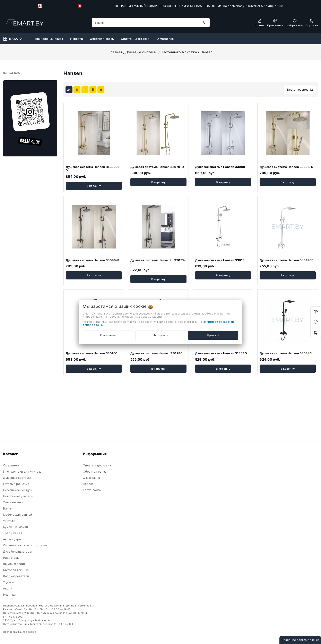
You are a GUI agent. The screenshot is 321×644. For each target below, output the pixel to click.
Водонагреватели (16, 576)
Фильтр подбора (20, 76)
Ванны (8, 508)
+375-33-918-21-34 (96, 6)
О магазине (166, 39)
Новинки (10, 594)
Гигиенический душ (18, 490)
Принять (213, 335)
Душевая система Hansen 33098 (220, 167)
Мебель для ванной (18, 515)
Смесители (12, 465)
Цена (12, 110)
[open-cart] (312, 23)
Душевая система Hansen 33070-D (157, 167)
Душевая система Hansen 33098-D (286, 167)
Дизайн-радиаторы (18, 551)
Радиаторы (12, 558)
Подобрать (18, 331)
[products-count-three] (85, 90)
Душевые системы (141, 52)
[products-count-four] (77, 90)
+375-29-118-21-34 (55, 6)
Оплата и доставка (136, 39)
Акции (8, 588)
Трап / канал (13, 533)
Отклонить (108, 335)
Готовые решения (17, 484)
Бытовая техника (16, 570)
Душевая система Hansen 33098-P (92, 260)
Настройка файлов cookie (20, 632)
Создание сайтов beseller (300, 640)
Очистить (43, 331)
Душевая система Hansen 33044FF (286, 260)
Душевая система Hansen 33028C (157, 353)
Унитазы (10, 521)
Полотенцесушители (19, 496)
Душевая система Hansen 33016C (92, 353)
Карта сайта (92, 490)
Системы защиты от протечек (26, 545)
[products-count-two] (93, 90)
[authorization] (260, 23)
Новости (77, 39)
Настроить (161, 335)
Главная (115, 52)
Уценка (9, 582)
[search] (205, 23)
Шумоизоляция (15, 564)
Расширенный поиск (48, 39)
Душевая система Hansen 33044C (286, 353)
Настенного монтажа (179, 52)
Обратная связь (102, 39)
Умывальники (14, 502)
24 (69, 89)
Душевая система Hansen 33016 (220, 260)
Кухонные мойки (16, 527)
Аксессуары (13, 539)
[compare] (275, 23)
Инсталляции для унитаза (23, 471)
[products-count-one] (101, 90)
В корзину (94, 186)
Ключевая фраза (21, 88)
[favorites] (295, 23)
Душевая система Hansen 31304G (221, 353)
